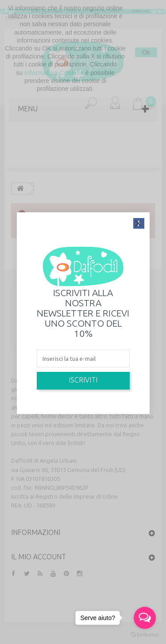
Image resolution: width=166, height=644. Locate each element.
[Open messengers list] (145, 618)
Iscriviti (83, 380)
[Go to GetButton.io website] (145, 635)
